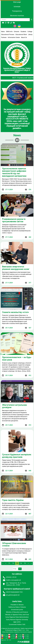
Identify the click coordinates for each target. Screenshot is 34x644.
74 (21, 563)
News (3, 32)
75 (25, 563)
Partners (4, 37)
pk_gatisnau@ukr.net (13, 595)
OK (20, 569)
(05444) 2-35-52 (11, 577)
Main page (17, 2)
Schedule (17, 7)
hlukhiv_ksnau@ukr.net (14, 580)
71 (9, 563)
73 (17, 563)
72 (13, 563)
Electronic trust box (17, 16)
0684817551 (19, 592)
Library (30, 34)
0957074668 (10, 592)
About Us (24, 37)
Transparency (17, 11)
